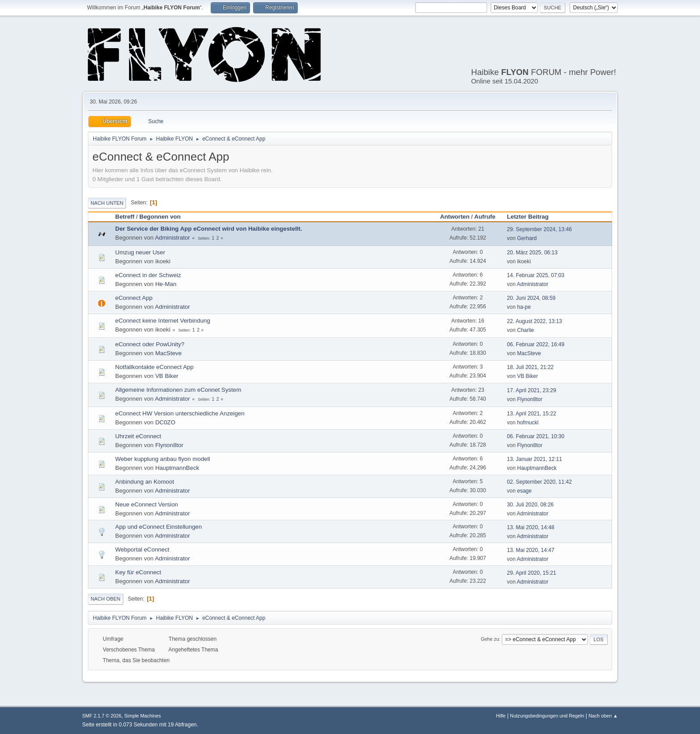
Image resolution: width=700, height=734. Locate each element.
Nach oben (106, 599)
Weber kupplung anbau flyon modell (162, 459)
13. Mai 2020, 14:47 (531, 550)
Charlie (525, 330)
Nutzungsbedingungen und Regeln (547, 716)
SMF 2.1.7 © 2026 (102, 716)
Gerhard (527, 238)
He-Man (166, 284)
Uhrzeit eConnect (138, 436)
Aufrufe (485, 217)
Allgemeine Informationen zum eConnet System (178, 390)
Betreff (125, 217)
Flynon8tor (530, 399)
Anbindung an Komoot (145, 482)
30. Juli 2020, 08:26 (531, 505)
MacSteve (169, 353)
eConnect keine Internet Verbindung (163, 321)
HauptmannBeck (177, 468)
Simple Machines (142, 716)
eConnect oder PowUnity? (150, 344)
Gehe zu (490, 639)
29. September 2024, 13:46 (540, 229)
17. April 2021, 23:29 (532, 390)
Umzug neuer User (140, 252)
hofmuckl (528, 423)
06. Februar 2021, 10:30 (536, 436)
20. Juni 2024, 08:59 (531, 298)
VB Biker (167, 376)
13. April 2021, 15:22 (532, 414)
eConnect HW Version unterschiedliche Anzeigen (180, 413)
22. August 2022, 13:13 (535, 321)
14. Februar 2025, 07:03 (536, 275)
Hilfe (501, 716)
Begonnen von (160, 217)
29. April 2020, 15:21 (532, 573)
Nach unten (107, 203)
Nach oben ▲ (603, 716)
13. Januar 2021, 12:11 (535, 459)
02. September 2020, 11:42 (540, 482)
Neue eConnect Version (147, 504)
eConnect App (134, 298)
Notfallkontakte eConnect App (154, 367)
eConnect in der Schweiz (148, 275)
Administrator (173, 238)
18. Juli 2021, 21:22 (531, 367)
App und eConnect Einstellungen (158, 527)
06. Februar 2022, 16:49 (536, 344)
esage (524, 491)
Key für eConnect (138, 572)
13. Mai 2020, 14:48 (531, 527)
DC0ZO (165, 422)
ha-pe (524, 307)
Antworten (455, 217)
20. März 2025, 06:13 (532, 253)
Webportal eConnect (142, 549)
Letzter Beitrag (532, 217)
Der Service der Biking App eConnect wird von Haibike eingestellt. (209, 229)
